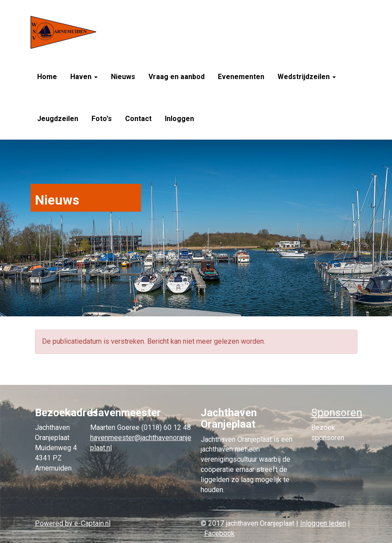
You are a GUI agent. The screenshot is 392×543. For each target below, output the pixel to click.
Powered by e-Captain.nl (73, 523)
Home (47, 77)
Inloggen (179, 119)
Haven (84, 77)
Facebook (219, 534)
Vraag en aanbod (177, 77)
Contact (138, 119)
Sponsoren (337, 413)
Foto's (102, 119)
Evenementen (241, 77)
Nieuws (123, 77)
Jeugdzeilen (58, 119)
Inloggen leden (323, 523)
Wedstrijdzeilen (307, 77)
